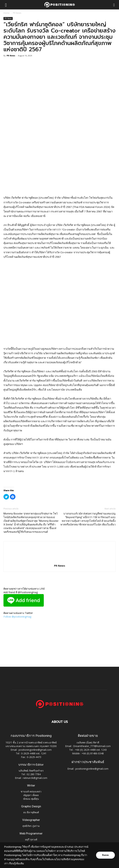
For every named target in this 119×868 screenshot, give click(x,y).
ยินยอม (105, 855)
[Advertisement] (60, 170)
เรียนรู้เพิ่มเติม (16, 863)
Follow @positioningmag (17, 617)
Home (7, 13)
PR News (17, 13)
